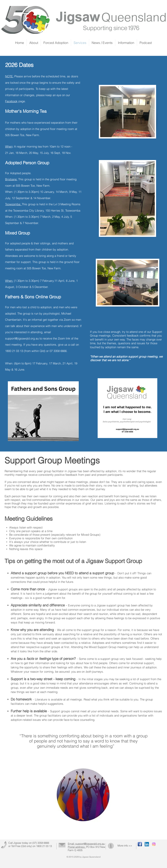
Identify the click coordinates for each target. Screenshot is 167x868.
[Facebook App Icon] (140, 844)
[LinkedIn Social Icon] (147, 844)
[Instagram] (154, 844)
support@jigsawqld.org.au (22, 338)
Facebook (11, 101)
